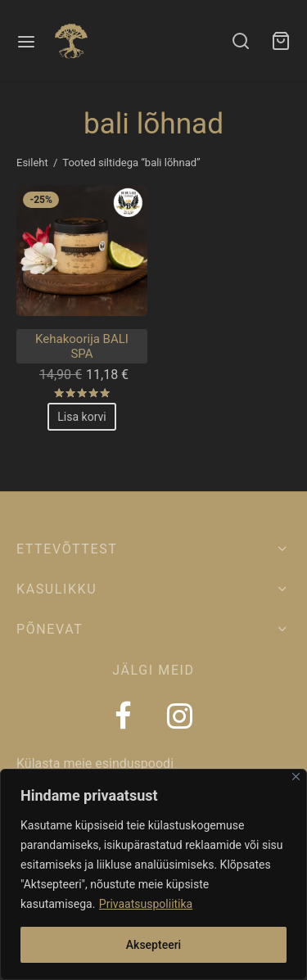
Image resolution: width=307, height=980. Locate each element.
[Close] (296, 777)
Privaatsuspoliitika (146, 904)
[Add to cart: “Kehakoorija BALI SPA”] (81, 417)
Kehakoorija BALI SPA (82, 346)
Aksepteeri (153, 945)
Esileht (32, 163)
